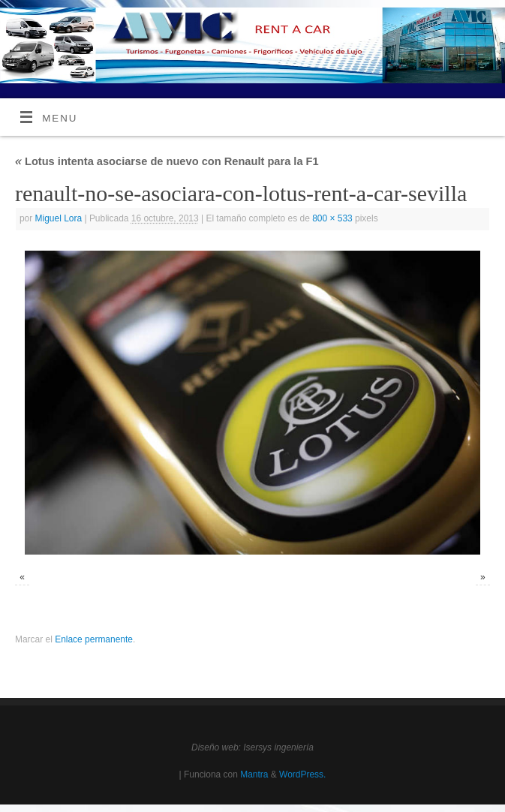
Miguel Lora (59, 218)
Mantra (254, 774)
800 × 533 (332, 218)
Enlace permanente (94, 639)
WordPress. (302, 774)
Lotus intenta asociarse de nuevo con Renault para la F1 (167, 161)
